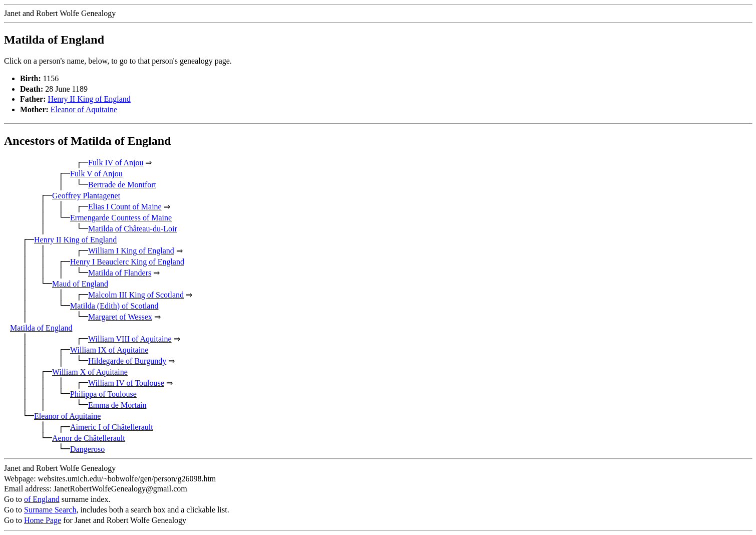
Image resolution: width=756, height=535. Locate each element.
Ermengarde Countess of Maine (121, 218)
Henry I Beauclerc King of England (127, 262)
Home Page (43, 520)
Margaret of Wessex (120, 317)
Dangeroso (87, 449)
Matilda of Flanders (120, 273)
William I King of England (131, 251)
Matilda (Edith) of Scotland (114, 306)
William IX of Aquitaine (109, 350)
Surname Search (50, 510)
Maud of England (80, 284)
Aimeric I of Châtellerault (112, 427)
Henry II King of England (89, 99)
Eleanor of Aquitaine (84, 109)
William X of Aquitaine (90, 372)
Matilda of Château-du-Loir (133, 229)
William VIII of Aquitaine (130, 339)
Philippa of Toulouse (103, 394)
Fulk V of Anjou (96, 174)
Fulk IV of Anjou (116, 163)
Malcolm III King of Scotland (136, 295)
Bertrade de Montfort (122, 185)
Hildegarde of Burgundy (127, 361)
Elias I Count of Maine (125, 207)
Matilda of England (41, 328)
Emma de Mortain (117, 405)
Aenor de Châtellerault (89, 438)
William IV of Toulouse (126, 383)
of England (42, 499)
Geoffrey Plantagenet (86, 196)
